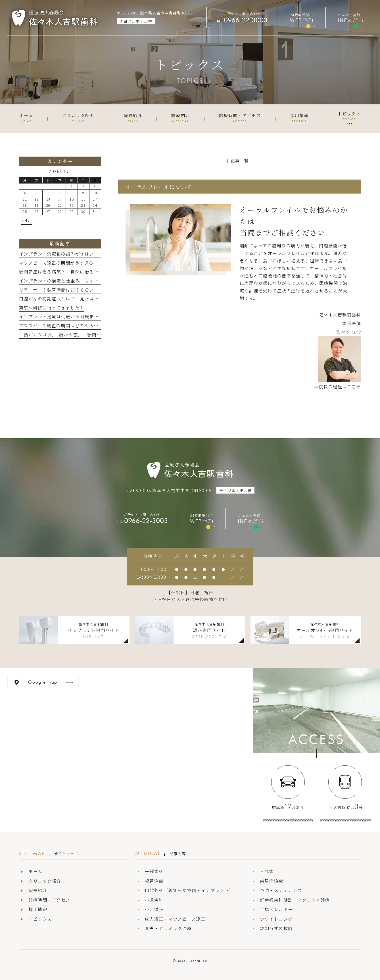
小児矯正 (154, 909)
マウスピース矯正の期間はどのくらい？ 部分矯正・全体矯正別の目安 (94, 325)
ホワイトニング (276, 919)
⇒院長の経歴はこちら (338, 386)
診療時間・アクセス (49, 900)
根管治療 (154, 881)
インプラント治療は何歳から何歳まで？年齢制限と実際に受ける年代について (101, 316)
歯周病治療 (272, 881)
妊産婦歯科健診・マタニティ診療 (295, 900)
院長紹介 (38, 890)
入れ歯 (267, 871)
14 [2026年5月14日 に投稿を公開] (60, 199)
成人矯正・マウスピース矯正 (175, 919)
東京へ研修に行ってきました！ (52, 308)
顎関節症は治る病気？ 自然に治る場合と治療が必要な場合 (82, 272)
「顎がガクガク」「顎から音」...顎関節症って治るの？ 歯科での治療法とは (100, 335)
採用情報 (38, 909)
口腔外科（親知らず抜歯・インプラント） (189, 890)
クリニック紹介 (45, 881)
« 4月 (27, 220)
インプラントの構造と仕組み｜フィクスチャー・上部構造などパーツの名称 (99, 281)
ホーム (36, 871)
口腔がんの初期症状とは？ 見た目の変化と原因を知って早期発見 (89, 299)
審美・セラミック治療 (168, 928)
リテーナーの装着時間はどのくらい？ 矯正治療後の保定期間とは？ (92, 290)
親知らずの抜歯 (276, 928)
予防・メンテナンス (281, 890)
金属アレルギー (276, 909)
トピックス (40, 919)
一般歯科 (154, 871)
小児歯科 (154, 900)
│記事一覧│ (240, 161)
